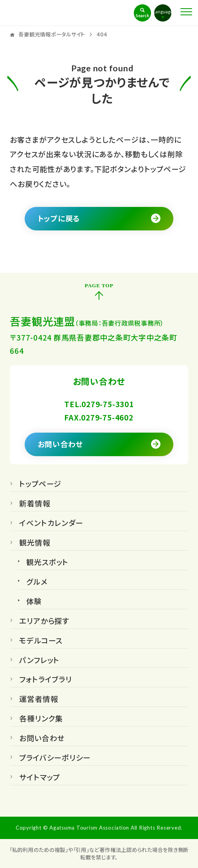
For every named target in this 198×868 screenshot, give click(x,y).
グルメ (37, 582)
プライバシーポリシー (55, 758)
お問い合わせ (60, 444)
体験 (34, 602)
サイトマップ (40, 778)
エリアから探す (44, 622)
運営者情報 (39, 699)
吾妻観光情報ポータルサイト (51, 13)
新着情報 (35, 504)
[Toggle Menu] (186, 12)
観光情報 (35, 543)
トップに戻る (59, 218)
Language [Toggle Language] (163, 12)
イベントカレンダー (51, 524)
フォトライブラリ (45, 680)
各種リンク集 (41, 719)
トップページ (40, 484)
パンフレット (39, 661)
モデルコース (41, 641)
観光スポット (47, 563)
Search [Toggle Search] (142, 15)
